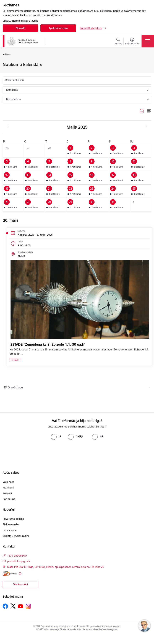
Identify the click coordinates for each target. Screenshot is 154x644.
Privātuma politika (13, 519)
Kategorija (12, 90)
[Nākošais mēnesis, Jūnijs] (146, 127)
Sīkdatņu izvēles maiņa (16, 536)
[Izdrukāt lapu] (77, 387)
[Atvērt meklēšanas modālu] (118, 42)
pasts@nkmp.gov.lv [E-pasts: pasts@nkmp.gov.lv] (19, 561)
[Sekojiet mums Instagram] (28, 606)
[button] (77, 151)
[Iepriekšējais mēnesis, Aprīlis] (8, 127)
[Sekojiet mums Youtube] (21, 606)
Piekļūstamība (11, 524)
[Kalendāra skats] (142, 111)
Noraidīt (21, 28)
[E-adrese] (10, 574)
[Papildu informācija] (20, 574)
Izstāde (15, 360)
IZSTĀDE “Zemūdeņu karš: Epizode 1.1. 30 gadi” (47, 344)
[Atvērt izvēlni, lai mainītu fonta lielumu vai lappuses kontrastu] (132, 42)
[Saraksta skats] (149, 111)
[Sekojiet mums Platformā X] (13, 606)
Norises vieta (13, 99)
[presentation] (30, 453)
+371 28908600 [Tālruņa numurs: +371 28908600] (17, 556)
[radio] (56, 436)
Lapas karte (10, 530)
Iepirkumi (8, 488)
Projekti (7, 493)
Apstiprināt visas (58, 28)
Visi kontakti (21, 584)
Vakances (8, 482)
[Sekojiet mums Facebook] (5, 606)
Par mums (9, 499)
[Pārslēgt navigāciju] (148, 41)
